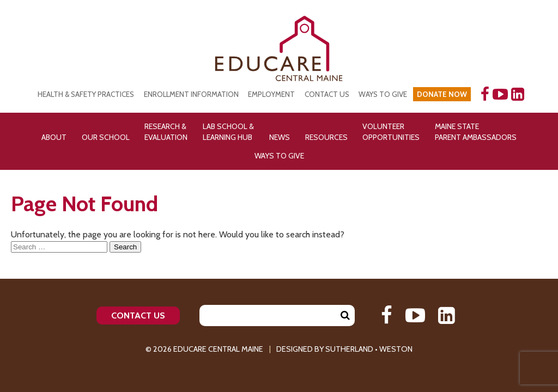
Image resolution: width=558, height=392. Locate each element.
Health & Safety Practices (86, 94)
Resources (326, 137)
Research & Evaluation (166, 132)
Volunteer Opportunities (391, 132)
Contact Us (327, 94)
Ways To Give (279, 156)
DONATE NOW (442, 94)
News (280, 137)
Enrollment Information (191, 94)
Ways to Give (383, 94)
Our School (106, 137)
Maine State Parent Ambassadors (476, 132)
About (54, 137)
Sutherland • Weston (369, 349)
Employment (271, 94)
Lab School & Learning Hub (228, 132)
